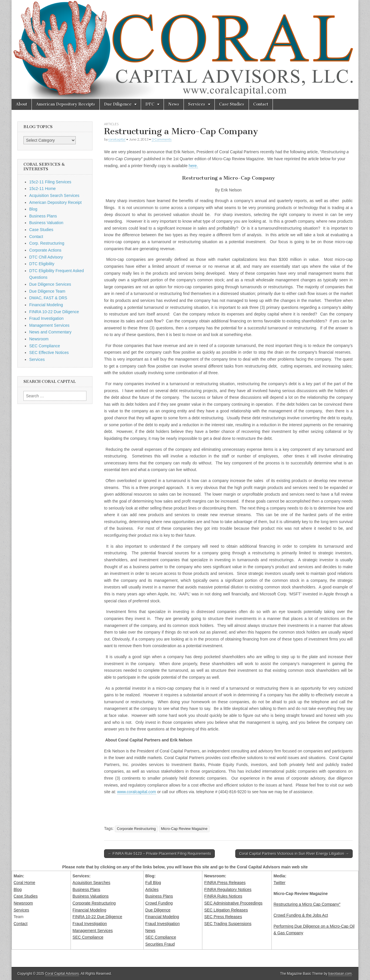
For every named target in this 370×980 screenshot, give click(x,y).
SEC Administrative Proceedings (233, 903)
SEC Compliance (45, 346)
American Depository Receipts (66, 104)
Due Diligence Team (47, 291)
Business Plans (43, 216)
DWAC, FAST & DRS (48, 298)
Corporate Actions (45, 250)
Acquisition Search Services (54, 195)
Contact (261, 104)
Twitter (279, 883)
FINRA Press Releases (225, 883)
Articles (111, 124)
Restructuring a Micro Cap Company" (307, 904)
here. (193, 166)
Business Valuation (46, 223)
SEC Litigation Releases (226, 910)
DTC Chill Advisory (46, 257)
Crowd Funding (159, 903)
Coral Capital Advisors (62, 974)
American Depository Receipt (55, 202)
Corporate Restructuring (136, 829)
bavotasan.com (340, 974)
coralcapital (117, 139)
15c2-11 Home (42, 189)
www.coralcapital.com (137, 792)
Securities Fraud (160, 944)
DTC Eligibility (42, 264)
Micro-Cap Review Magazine (184, 829)
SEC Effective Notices (49, 352)
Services (197, 104)
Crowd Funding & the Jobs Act (301, 915)
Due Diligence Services (50, 284)
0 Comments (162, 139)
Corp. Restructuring (47, 243)
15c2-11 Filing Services (50, 182)
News (174, 104)
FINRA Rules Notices (223, 896)
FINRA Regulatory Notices (228, 889)
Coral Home (24, 883)
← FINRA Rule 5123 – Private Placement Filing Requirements (159, 853)
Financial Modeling (46, 305)
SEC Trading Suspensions (228, 924)
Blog (33, 209)
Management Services (49, 325)
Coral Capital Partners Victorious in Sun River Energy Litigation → (294, 853)
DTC (150, 104)
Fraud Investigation (46, 318)
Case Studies (232, 104)
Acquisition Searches (91, 883)
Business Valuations (91, 896)
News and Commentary (50, 332)
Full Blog (153, 883)
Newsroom (39, 339)
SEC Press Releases (223, 917)
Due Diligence (118, 104)
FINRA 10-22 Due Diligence (54, 312)
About (22, 104)
